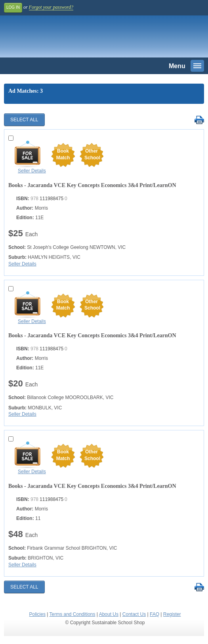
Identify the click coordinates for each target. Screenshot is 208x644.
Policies (37, 614)
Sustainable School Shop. (59, 38)
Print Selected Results (199, 120)
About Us (109, 614)
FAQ (155, 614)
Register (172, 614)
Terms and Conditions (72, 614)
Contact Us (134, 614)
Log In (13, 7)
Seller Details (32, 171)
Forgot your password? (51, 7)
